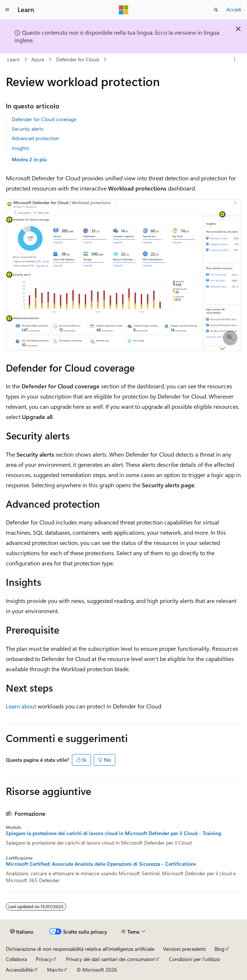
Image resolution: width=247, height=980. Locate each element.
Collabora (16, 959)
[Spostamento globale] (7, 10)
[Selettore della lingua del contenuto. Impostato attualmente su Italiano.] (22, 931)
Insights (20, 148)
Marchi (55, 970)
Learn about (21, 706)
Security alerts (28, 129)
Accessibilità (19, 970)
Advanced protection (35, 138)
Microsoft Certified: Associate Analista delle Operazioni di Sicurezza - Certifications (101, 864)
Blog (219, 949)
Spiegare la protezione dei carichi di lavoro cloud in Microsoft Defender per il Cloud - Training (113, 833)
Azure (38, 59)
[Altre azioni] (235, 59)
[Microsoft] (124, 10)
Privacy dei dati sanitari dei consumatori (111, 959)
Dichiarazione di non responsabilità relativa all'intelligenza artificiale (80, 949)
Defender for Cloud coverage (44, 119)
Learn (13, 59)
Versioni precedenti (184, 949)
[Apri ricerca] (216, 10)
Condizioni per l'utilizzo (194, 959)
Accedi (234, 9)
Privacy (44, 959)
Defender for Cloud (78, 59)
